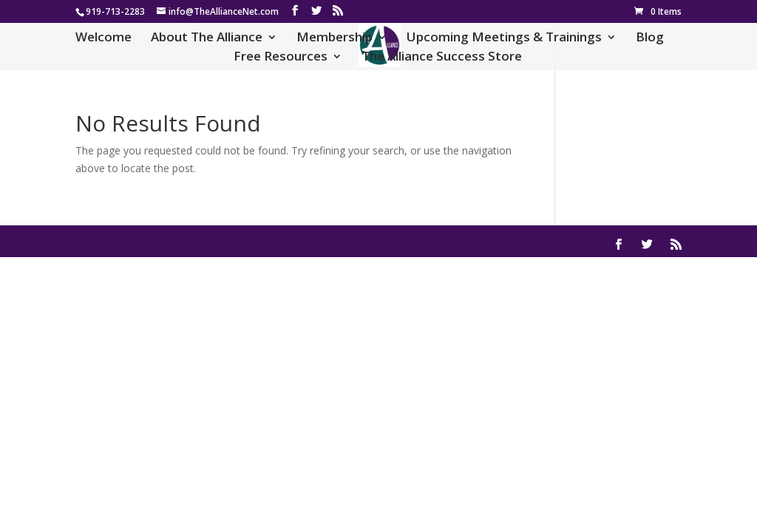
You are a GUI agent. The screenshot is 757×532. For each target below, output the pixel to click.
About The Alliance (207, 38)
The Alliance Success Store (442, 58)
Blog (650, 38)
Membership (335, 38)
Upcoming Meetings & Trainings (504, 38)
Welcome (103, 38)
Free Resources (281, 58)
